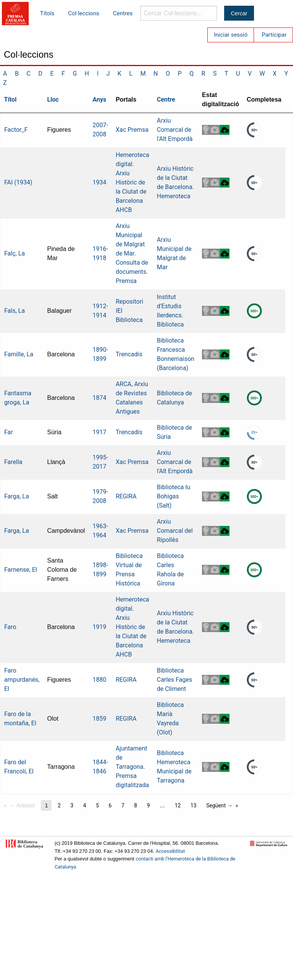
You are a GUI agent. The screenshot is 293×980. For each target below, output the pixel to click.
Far (9, 432)
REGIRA (126, 496)
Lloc (53, 99)
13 (194, 805)
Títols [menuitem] (47, 13)
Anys (99, 99)
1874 (99, 398)
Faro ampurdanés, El (22, 680)
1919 (99, 627)
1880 (99, 680)
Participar (274, 35)
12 (178, 805)
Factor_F (16, 130)
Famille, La (19, 354)
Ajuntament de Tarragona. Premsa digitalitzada (132, 767)
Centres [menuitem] (123, 13)
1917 (99, 432)
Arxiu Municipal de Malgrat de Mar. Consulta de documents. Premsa (132, 253)
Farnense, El (21, 570)
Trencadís (129, 354)
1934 (99, 182)
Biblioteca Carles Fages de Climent (174, 680)
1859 (99, 719)
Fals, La (15, 311)
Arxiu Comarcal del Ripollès (175, 531)
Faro (10, 627)
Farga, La (17, 496)
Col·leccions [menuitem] (84, 13)
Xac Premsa (132, 130)
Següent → (219, 805)
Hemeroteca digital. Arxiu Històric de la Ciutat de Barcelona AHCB (132, 182)
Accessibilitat (170, 851)
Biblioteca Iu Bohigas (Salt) (174, 496)
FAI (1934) (18, 182)
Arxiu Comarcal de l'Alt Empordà (175, 130)
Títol (11, 99)
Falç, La (15, 253)
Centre (166, 99)
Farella (13, 462)
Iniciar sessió (231, 35)
